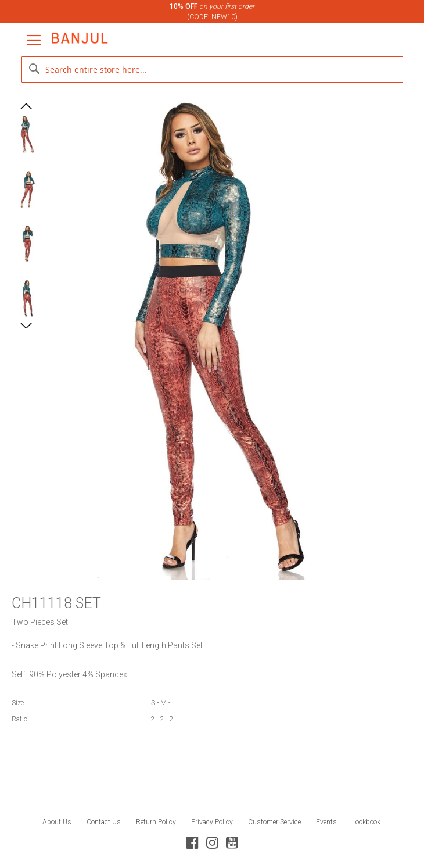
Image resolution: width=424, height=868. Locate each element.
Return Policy (156, 822)
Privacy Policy (212, 822)
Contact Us (104, 822)
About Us (57, 822)
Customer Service (274, 822)
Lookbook (366, 822)
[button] (26, 326)
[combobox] (212, 69)
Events (326, 822)
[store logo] (80, 38)
